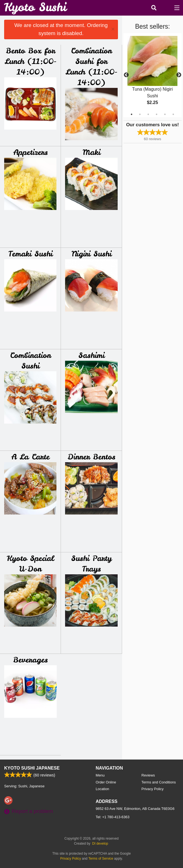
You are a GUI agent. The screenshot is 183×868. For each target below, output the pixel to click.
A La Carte (30, 457)
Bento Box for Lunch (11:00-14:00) (30, 61)
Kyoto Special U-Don (30, 564)
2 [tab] (140, 114)
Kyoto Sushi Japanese (32, 768)
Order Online (106, 782)
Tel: (112, 817)
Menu (100, 775)
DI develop (100, 844)
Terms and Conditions (159, 782)
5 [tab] (165, 114)
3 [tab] (148, 114)
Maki (91, 152)
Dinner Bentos (91, 457)
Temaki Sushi (30, 254)
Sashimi (91, 355)
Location (102, 789)
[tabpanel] (153, 75)
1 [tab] (132, 114)
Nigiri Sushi (91, 254)
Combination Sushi (30, 361)
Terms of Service (101, 859)
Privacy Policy (153, 789)
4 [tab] (157, 114)
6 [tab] (173, 114)
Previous (126, 75)
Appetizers (30, 152)
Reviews (148, 775)
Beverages (30, 660)
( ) (165, 8)
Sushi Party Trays (91, 564)
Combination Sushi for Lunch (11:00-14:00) (91, 67)
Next (179, 75)
